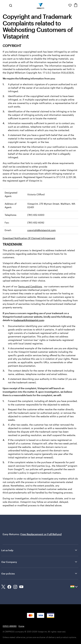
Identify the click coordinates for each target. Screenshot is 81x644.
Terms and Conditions (30, 286)
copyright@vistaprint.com (41, 230)
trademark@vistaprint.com (29, 320)
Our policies (40, 573)
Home (21, 626)
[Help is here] (65, 5)
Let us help (40, 550)
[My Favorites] (70, 5)
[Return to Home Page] (40, 5)
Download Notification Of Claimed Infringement (29, 238)
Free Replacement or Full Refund (41, 534)
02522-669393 (10, 626)
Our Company (40, 562)
